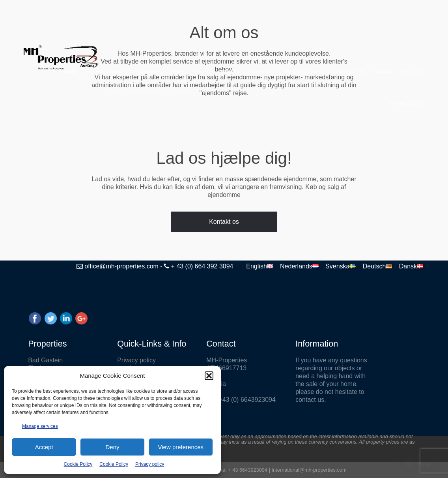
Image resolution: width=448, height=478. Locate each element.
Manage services (40, 426)
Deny (112, 447)
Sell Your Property (106, 72)
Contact (383, 72)
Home (69, 72)
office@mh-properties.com (121, 266)
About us (412, 72)
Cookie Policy (78, 464)
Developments (349, 72)
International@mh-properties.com (309, 470)
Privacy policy (150, 464)
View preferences (181, 447)
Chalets (230, 72)
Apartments (149, 72)
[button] (209, 376)
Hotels (178, 72)
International (263, 72)
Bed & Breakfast (304, 72)
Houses (204, 72)
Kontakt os (224, 222)
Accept (44, 447)
